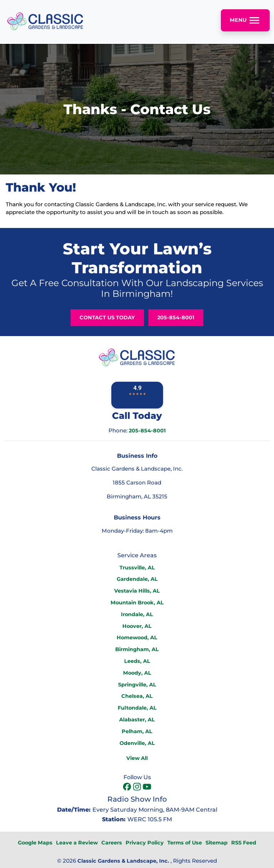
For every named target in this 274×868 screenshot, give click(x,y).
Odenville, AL (137, 743)
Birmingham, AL (137, 649)
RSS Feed (244, 843)
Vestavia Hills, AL (137, 591)
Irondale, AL (137, 614)
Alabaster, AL (137, 720)
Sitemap (217, 843)
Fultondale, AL (137, 708)
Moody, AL (137, 673)
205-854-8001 (176, 318)
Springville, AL (137, 685)
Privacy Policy (145, 843)
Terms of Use (185, 843)
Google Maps (35, 843)
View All (137, 758)
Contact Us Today (107, 318)
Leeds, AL (137, 661)
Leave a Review (77, 843)
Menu (245, 20)
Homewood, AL (137, 638)
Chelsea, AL (137, 696)
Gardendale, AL (137, 579)
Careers (112, 843)
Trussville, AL (137, 568)
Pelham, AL (137, 731)
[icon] (128, 787)
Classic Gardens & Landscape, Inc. (123, 861)
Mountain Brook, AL (137, 603)
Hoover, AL (137, 626)
